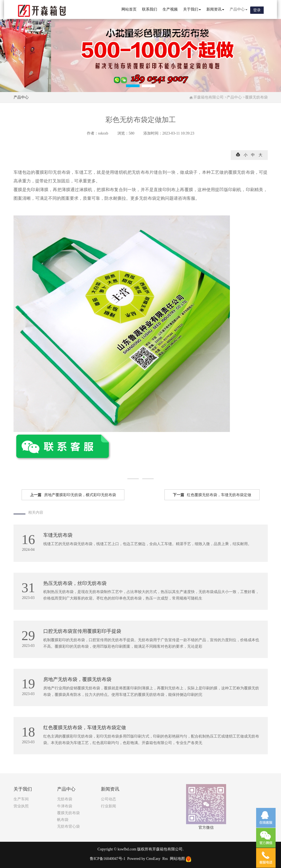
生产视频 (170, 9)
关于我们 (192, 9)
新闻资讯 (215, 9)
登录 (257, 10)
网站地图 (177, 859)
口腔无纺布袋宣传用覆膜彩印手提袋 (82, 631)
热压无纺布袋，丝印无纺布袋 (75, 583)
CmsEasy (153, 859)
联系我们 (150, 9)
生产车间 (21, 799)
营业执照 (21, 806)
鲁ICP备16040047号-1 (108, 859)
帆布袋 (63, 820)
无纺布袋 (65, 799)
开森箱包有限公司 (209, 97)
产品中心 (239, 9)
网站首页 (129, 9)
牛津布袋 (65, 806)
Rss (165, 859)
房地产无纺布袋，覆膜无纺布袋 (77, 679)
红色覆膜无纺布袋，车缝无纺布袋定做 (212, 495)
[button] (133, 86)
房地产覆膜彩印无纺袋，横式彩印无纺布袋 (73, 495)
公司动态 (108, 799)
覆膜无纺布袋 (256, 97)
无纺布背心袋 (68, 826)
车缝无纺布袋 (58, 535)
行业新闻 (108, 806)
